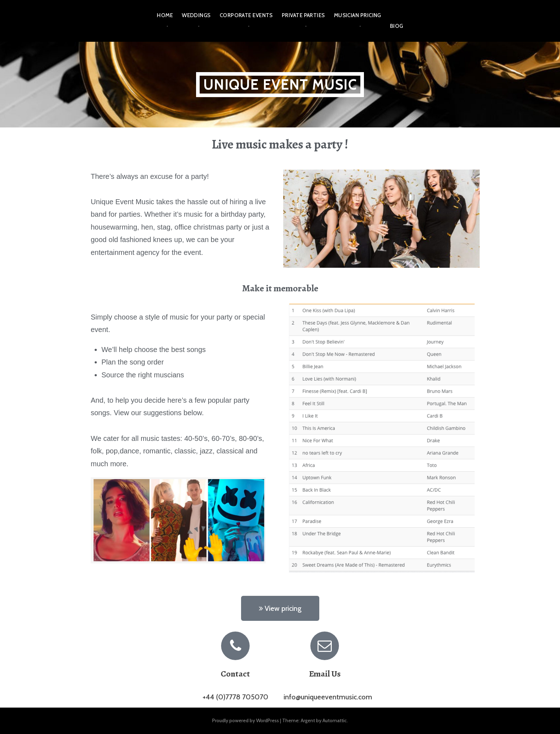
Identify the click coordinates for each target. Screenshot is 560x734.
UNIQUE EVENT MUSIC (280, 84)
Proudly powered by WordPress (246, 720)
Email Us (325, 674)
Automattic (335, 720)
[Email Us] (325, 646)
